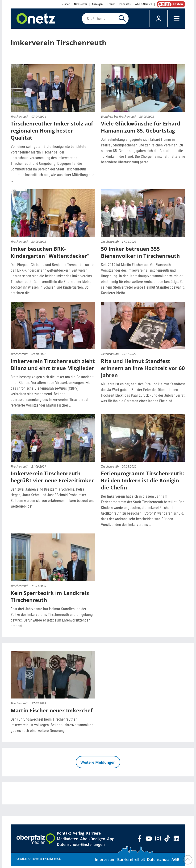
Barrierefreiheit (131, 862)
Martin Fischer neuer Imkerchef (52, 712)
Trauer (111, 4)
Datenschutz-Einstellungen (81, 847)
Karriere (93, 835)
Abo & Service (144, 4)
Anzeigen (97, 4)
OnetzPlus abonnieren (170, 4)
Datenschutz (158, 862)
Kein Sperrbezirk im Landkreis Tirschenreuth (50, 598)
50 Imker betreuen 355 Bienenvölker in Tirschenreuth (140, 254)
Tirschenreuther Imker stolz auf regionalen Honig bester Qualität (52, 133)
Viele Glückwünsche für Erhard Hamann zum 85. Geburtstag (141, 129)
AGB (175, 862)
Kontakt (64, 835)
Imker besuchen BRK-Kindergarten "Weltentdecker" (50, 254)
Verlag (79, 835)
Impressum (105, 862)
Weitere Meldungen (98, 764)
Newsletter (81, 4)
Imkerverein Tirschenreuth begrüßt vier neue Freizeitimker (52, 479)
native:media (54, 861)
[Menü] (177, 20)
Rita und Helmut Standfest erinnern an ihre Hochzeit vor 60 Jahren (143, 370)
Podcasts (125, 4)
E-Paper (65, 4)
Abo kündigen (93, 841)
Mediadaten (68, 841)
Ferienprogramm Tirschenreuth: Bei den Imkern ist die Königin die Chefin (142, 482)
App (111, 841)
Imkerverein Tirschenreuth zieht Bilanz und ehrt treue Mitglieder (53, 367)
